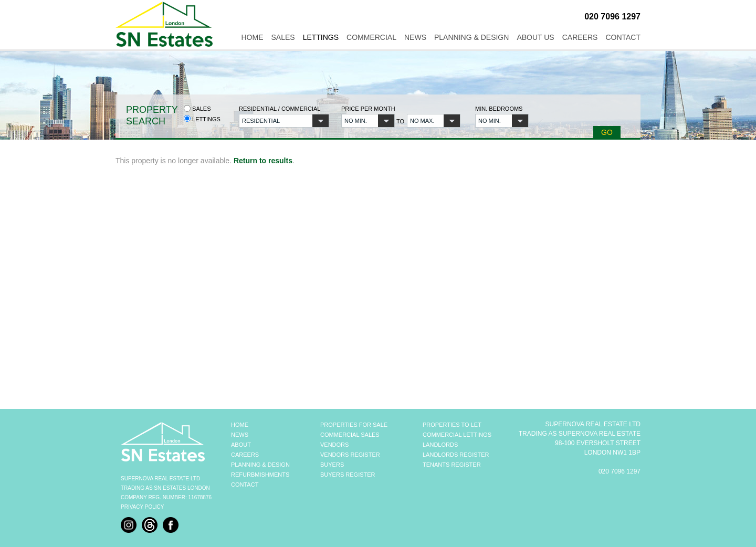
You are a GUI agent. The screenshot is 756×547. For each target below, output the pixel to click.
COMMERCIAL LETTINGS (457, 435)
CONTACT (245, 485)
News (415, 37)
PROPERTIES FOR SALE (354, 425)
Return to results (263, 161)
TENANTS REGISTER (452, 465)
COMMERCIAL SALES (350, 435)
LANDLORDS (440, 445)
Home (252, 37)
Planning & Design (471, 37)
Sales (283, 37)
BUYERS (332, 465)
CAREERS (245, 455)
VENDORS (334, 445)
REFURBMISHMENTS (260, 475)
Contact (623, 37)
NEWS (240, 435)
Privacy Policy (142, 507)
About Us (535, 37)
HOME (240, 425)
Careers (580, 37)
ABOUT (241, 445)
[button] (284, 121)
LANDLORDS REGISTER (456, 455)
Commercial (371, 37)
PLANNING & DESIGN (260, 465)
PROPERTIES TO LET (452, 425)
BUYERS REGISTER (348, 475)
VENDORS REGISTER (350, 455)
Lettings (321, 37)
